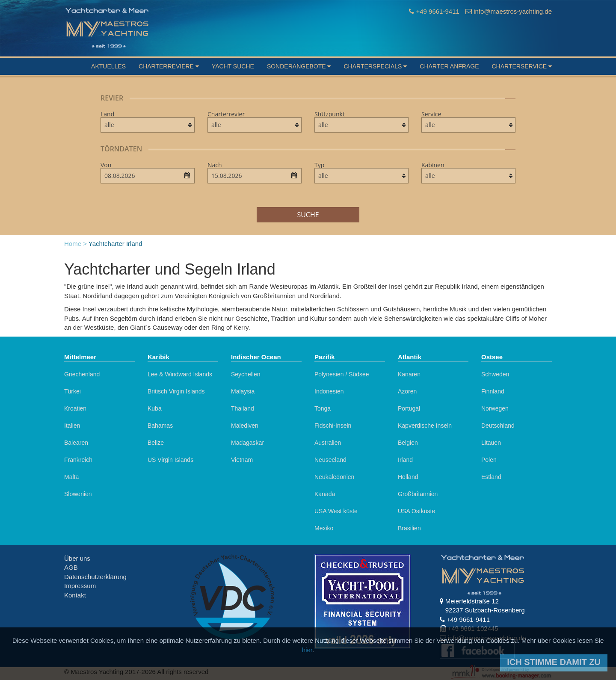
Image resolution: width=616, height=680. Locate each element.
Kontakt (75, 595)
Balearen (76, 443)
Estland (491, 477)
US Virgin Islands (170, 460)
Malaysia (243, 391)
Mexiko (324, 528)
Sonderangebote (299, 66)
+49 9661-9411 (437, 11)
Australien (328, 443)
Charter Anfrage (449, 66)
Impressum (80, 586)
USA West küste (336, 511)
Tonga (323, 408)
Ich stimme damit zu (554, 662)
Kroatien (75, 408)
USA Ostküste (416, 511)
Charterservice (522, 66)
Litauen (491, 443)
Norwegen (495, 408)
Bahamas (160, 426)
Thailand (243, 408)
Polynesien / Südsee (342, 374)
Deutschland (498, 426)
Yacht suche (233, 66)
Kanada (325, 494)
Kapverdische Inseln (425, 426)
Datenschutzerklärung (95, 577)
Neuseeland (330, 460)
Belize (156, 443)
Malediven (245, 426)
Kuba (155, 408)
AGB (71, 567)
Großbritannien (418, 494)
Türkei (73, 391)
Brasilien (409, 528)
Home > (76, 244)
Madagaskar (247, 443)
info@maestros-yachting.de (513, 11)
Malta (71, 477)
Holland (408, 477)
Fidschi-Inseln (333, 426)
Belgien (408, 443)
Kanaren (409, 374)
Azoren (407, 391)
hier (307, 650)
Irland (405, 460)
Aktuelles (108, 66)
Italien (72, 426)
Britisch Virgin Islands (176, 391)
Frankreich (78, 460)
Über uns (77, 558)
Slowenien (78, 494)
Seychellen (246, 374)
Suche (308, 215)
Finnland (493, 391)
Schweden (495, 374)
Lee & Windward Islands (180, 374)
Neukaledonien (334, 477)
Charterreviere (169, 66)
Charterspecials (375, 66)
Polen (489, 460)
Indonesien (329, 391)
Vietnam (242, 460)
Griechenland (82, 374)
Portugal (409, 408)
